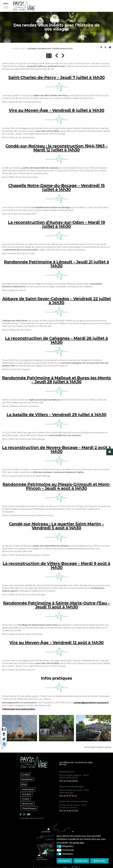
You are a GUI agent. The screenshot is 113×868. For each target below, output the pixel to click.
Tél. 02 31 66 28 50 (68, 781)
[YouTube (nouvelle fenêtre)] (29, 814)
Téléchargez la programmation (19, 709)
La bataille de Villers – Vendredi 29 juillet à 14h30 (57, 415)
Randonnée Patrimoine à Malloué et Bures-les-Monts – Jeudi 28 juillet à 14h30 (56, 380)
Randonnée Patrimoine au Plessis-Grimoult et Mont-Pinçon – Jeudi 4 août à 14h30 (57, 486)
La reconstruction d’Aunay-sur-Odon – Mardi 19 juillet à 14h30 (56, 224)
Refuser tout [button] (99, 861)
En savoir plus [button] (77, 843)
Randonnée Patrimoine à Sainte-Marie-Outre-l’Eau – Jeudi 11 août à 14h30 (56, 605)
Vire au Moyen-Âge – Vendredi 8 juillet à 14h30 (57, 110)
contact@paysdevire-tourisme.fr (91, 703)
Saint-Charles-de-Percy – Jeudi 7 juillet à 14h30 (57, 77)
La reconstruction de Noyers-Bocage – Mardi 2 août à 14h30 (56, 450)
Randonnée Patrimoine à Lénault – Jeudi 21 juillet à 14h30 (57, 264)
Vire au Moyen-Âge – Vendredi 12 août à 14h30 (56, 643)
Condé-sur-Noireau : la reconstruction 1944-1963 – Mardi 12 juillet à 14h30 (57, 148)
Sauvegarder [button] (65, 861)
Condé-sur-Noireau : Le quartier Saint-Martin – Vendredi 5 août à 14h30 (57, 526)
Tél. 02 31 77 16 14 (68, 796)
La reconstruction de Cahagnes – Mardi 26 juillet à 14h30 (56, 340)
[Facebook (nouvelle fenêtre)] (20, 814)
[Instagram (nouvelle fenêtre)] (24, 814)
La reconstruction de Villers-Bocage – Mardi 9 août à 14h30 (56, 565)
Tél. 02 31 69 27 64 (68, 811)
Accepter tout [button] (81, 861)
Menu (6, 4)
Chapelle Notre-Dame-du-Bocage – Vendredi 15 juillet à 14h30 (56, 188)
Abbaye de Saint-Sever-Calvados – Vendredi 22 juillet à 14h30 (57, 301)
